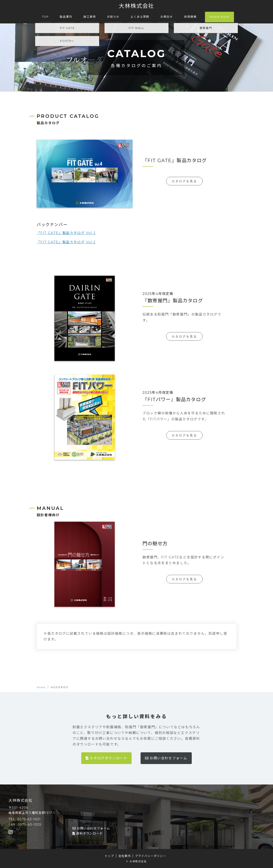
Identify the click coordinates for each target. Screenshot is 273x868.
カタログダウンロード (106, 758)
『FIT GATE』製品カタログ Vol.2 (66, 242)
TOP (45, 17)
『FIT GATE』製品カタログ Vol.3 (66, 233)
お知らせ (113, 17)
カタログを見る (184, 181)
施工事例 (90, 17)
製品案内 (66, 17)
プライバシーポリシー (151, 856)
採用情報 (190, 17)
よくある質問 (140, 17)
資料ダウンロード (88, 833)
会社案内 (125, 856)
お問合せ (167, 17)
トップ (109, 856)
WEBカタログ (219, 17)
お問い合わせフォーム (166, 758)
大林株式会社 (136, 6)
